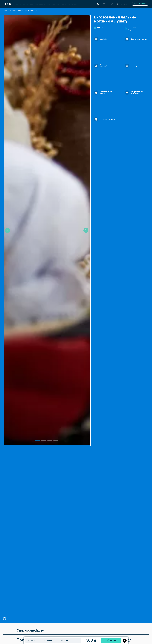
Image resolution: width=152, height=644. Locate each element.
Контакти (74, 4)
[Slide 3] (56, 440)
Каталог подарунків (22, 4)
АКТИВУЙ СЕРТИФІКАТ (140, 4)
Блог (69, 4)
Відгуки (64, 4)
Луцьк (100, 28)
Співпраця (42, 4)
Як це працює (34, 4)
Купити (111, 640)
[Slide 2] (50, 440)
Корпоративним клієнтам (54, 4)
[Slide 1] (38, 440)
